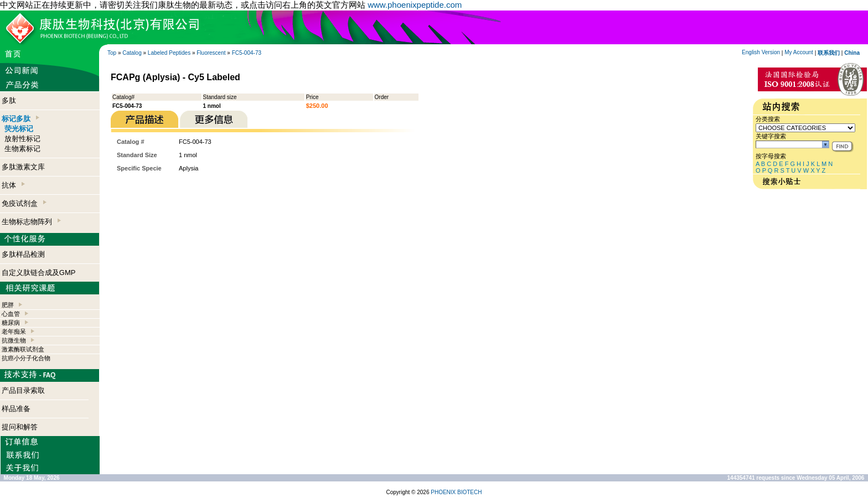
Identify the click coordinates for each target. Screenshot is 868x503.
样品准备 (16, 409)
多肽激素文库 (23, 167)
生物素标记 (22, 149)
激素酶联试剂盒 (23, 349)
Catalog (132, 53)
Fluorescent (211, 53)
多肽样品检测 (23, 254)
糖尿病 (11, 323)
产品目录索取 (23, 390)
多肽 (9, 100)
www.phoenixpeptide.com (415, 5)
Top (112, 53)
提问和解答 (20, 427)
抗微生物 (14, 340)
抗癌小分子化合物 (26, 358)
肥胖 (8, 305)
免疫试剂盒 (24, 203)
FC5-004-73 (247, 53)
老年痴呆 (14, 331)
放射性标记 (22, 139)
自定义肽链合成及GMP (39, 273)
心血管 (11, 314)
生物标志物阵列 (31, 222)
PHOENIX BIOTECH (456, 492)
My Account (799, 52)
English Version (761, 52)
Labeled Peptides (169, 53)
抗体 (13, 185)
